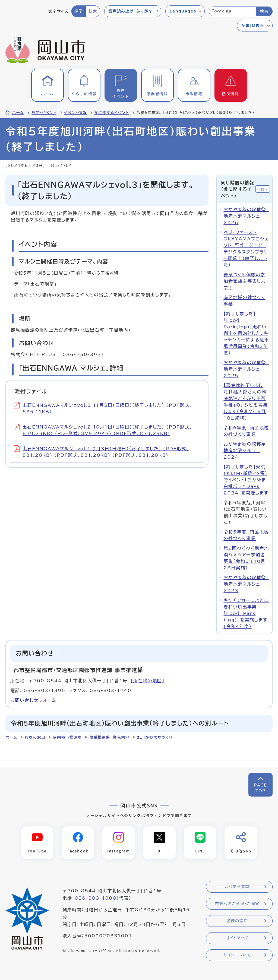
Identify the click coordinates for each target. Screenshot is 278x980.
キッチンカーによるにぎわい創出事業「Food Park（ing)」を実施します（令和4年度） (246, 613)
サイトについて (237, 955)
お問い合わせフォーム (33, 700)
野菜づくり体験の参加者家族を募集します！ (244, 281)
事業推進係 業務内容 (109, 737)
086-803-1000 (96, 898)
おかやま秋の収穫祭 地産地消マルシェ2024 (246, 451)
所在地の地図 (148, 681)
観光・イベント (44, 113)
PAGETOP (260, 788)
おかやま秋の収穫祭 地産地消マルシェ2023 (246, 584)
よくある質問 (237, 887)
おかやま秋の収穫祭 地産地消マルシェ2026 (246, 216)
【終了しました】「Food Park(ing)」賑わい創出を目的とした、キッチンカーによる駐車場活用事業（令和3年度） (246, 333)
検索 (264, 11)
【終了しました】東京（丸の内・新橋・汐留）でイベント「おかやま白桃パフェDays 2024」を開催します (246, 480)
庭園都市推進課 (67, 737)
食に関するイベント (111, 113)
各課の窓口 (35, 737)
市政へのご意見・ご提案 (237, 904)
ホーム (18, 113)
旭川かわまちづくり (155, 737)
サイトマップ (237, 938)
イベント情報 (75, 113)
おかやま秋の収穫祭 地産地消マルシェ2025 (246, 369)
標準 (79, 11)
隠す (265, 189)
